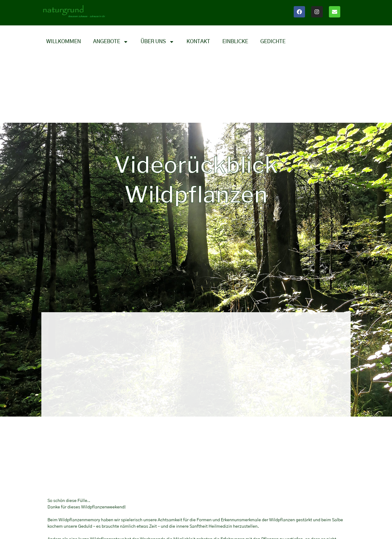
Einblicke (235, 41)
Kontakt (198, 41)
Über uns (157, 42)
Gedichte (273, 41)
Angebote (111, 42)
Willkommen (64, 41)
